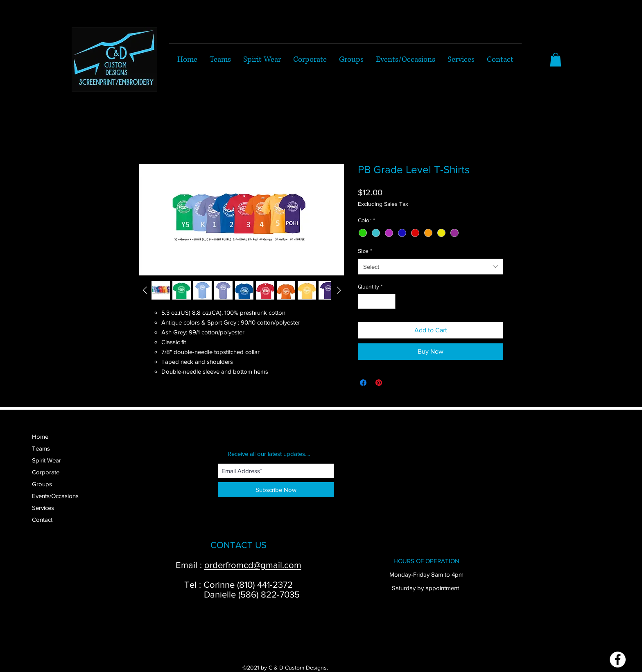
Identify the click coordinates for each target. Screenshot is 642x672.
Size (365, 251)
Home (40, 436)
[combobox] (431, 267)
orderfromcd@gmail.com (253, 565)
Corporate (46, 472)
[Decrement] (364, 301)
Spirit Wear (46, 460)
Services (43, 508)
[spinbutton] (377, 301)
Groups (42, 484)
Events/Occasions (55, 496)
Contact (42, 520)
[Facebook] (618, 660)
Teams (41, 448)
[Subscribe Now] (276, 490)
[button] (556, 60)
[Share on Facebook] (363, 383)
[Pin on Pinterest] (379, 383)
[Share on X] (394, 383)
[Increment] (389, 301)
